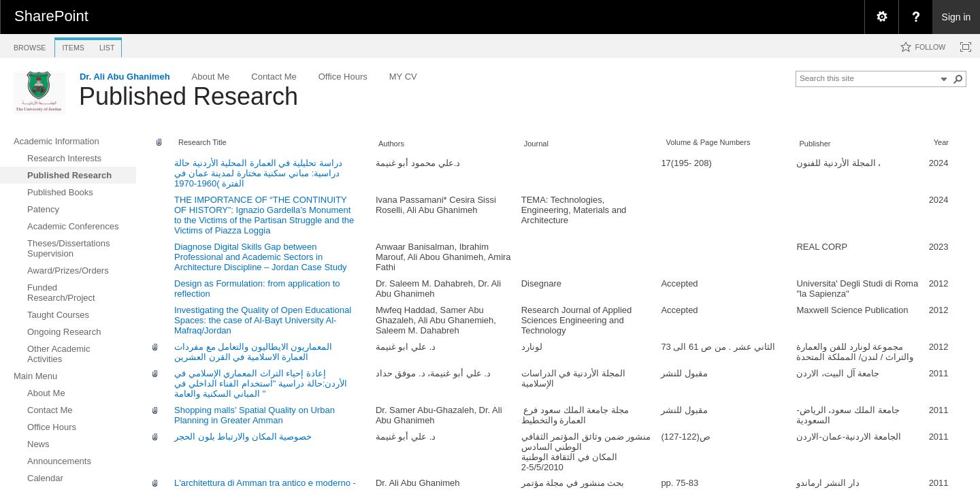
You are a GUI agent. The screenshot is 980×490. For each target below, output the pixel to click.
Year (941, 142)
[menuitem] (881, 17)
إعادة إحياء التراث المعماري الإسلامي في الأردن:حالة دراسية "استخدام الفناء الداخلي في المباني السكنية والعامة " (261, 383)
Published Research (189, 96)
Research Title (202, 142)
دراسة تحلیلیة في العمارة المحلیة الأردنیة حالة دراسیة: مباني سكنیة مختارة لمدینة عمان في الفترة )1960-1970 (258, 173)
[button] (958, 79)
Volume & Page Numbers (708, 142)
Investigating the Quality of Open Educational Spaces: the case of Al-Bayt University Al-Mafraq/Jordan (263, 320)
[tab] (30, 45)
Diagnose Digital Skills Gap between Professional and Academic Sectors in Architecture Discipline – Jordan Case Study (261, 257)
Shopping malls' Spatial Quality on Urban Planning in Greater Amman (255, 415)
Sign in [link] (957, 17)
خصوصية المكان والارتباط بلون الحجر (243, 437)
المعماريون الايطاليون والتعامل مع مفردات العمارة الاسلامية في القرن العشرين (253, 352)
